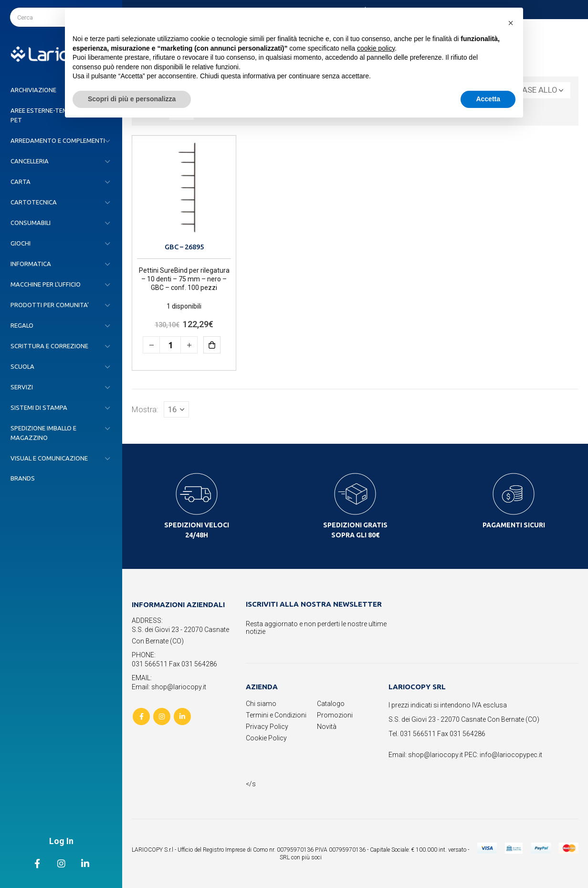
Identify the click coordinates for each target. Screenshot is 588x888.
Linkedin (182, 717)
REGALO (22, 325)
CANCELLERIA (30, 161)
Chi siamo (261, 704)
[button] (511, 23)
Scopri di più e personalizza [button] (132, 99)
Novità (327, 727)
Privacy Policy (267, 727)
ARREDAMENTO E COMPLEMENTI (58, 140)
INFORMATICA (31, 264)
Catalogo (331, 704)
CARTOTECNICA (34, 202)
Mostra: (145, 409)
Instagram (162, 717)
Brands (23, 478)
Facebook (141, 717)
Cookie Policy (266, 738)
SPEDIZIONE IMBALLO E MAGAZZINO (43, 433)
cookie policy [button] (376, 48)
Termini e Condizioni (276, 715)
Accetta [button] (488, 99)
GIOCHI (21, 243)
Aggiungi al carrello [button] (219, 345)
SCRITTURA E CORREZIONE (49, 346)
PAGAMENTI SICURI (514, 525)
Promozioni (335, 715)
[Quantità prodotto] (170, 345)
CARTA (21, 182)
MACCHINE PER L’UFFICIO (46, 284)
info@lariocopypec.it (511, 755)
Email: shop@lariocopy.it (169, 687)
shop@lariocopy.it (436, 755)
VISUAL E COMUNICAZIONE (49, 458)
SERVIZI (22, 387)
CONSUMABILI (31, 223)
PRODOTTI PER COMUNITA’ (50, 305)
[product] (184, 187)
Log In (61, 841)
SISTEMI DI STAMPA (39, 407)
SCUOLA (22, 366)
